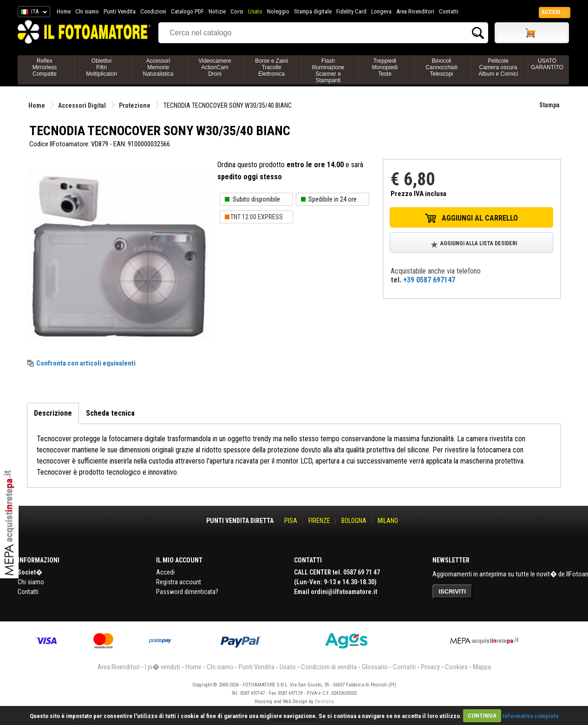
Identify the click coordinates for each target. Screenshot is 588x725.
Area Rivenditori (415, 11)
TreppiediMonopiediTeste (385, 67)
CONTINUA (482, 715)
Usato (255, 11)
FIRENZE (319, 521)
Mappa (482, 667)
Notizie (217, 11)
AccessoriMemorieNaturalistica (158, 67)
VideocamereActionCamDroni (215, 67)
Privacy (430, 667)
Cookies (456, 667)
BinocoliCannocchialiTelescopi (441, 67)
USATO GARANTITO (547, 64)
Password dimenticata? (187, 592)
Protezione (135, 105)
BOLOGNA (354, 521)
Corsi (237, 11)
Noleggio (278, 11)
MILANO (388, 521)
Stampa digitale (313, 11)
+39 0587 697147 (429, 280)
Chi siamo (87, 11)
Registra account (179, 582)
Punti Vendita (120, 11)
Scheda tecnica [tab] (110, 413)
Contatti (449, 11)
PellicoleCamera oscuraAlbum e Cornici (498, 67)
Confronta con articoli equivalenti (86, 363)
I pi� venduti (163, 667)
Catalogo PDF (187, 11)
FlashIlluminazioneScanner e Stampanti (328, 71)
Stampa (549, 105)
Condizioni (153, 11)
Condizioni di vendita (329, 667)
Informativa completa (530, 715)
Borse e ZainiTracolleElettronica (271, 67)
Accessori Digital (82, 105)
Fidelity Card (351, 11)
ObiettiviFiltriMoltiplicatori (101, 67)
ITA (32, 13)
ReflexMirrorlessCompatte (45, 67)
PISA (291, 521)
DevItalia (324, 702)
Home (64, 11)
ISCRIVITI (453, 591)
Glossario (375, 667)
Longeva (381, 11)
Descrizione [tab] (53, 413)
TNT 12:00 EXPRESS (257, 217)
